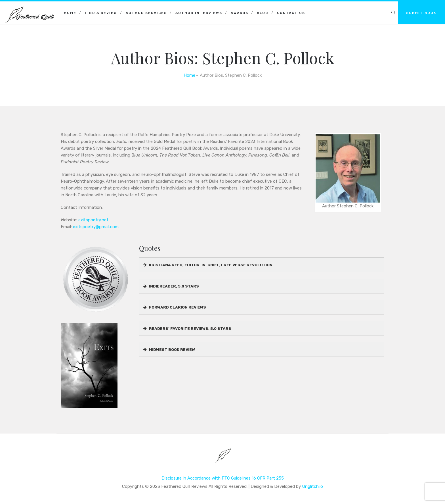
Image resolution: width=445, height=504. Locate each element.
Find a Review (101, 13)
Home (70, 13)
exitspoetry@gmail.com (96, 227)
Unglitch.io (312, 486)
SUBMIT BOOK (421, 13)
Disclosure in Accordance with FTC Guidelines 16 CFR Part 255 (223, 478)
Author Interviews (199, 13)
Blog (263, 13)
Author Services (146, 13)
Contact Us (291, 13)
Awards (240, 13)
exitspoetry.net (93, 220)
